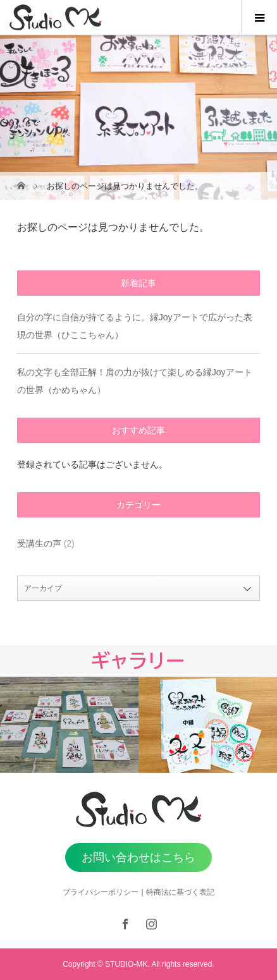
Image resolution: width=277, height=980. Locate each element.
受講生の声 (39, 543)
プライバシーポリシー (101, 892)
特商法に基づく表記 (180, 892)
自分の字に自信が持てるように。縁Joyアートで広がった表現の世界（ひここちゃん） (135, 326)
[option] (69, 725)
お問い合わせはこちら (138, 857)
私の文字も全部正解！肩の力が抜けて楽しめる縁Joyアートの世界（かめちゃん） (135, 381)
